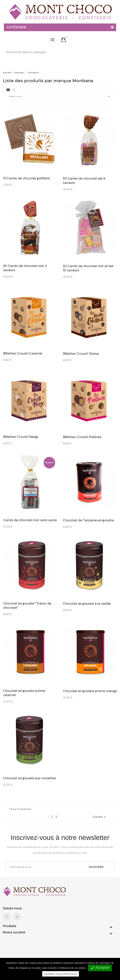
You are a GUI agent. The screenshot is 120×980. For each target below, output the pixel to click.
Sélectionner (60, 96)
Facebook (7, 917)
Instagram (17, 917)
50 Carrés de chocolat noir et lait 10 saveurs (88, 268)
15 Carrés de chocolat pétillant (27, 178)
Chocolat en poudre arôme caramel (24, 693)
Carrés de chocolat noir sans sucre (30, 520)
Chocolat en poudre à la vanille (87, 604)
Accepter (100, 968)
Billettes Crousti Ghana (81, 354)
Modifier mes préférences (61, 974)
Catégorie (16, 27)
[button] (63, 40)
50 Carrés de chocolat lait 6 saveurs (84, 181)
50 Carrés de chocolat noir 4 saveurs (25, 268)
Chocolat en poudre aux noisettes (30, 778)
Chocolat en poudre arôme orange (90, 691)
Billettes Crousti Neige (21, 437)
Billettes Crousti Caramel (23, 353)
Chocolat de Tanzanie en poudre (88, 520)
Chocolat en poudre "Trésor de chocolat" (27, 606)
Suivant (100, 817)
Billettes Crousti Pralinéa (82, 437)
